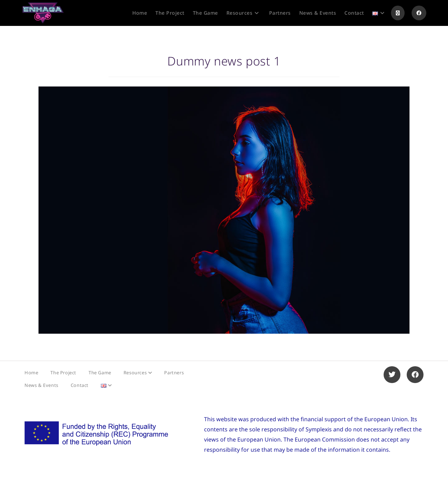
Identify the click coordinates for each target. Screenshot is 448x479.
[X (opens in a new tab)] (398, 13)
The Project (63, 373)
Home (31, 373)
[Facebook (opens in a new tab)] (419, 13)
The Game (100, 373)
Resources (138, 373)
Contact (80, 385)
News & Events (41, 385)
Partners (174, 373)
